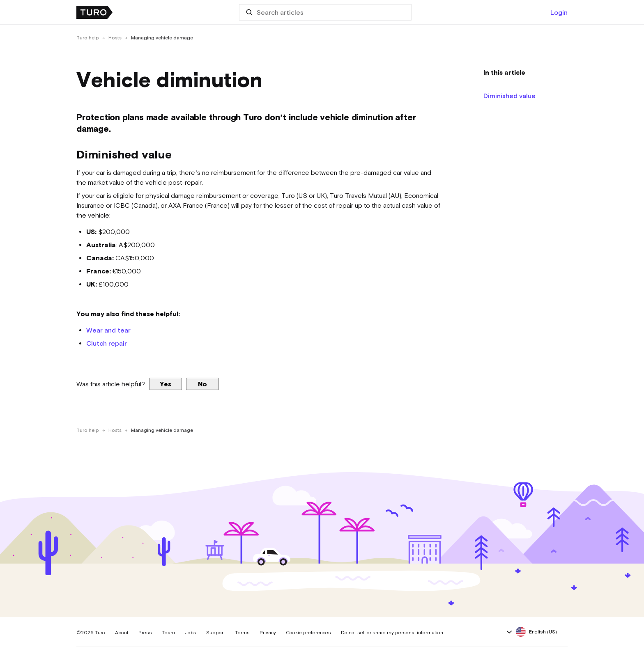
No (202, 384)
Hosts (115, 38)
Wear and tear (108, 330)
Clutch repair (107, 343)
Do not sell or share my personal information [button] (392, 633)
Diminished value (509, 96)
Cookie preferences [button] (308, 633)
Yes (166, 384)
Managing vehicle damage (162, 38)
